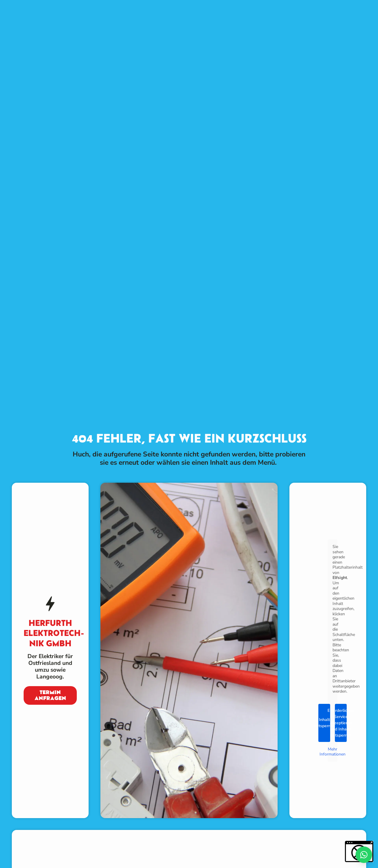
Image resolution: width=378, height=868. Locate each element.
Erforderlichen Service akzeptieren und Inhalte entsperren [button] (341, 723)
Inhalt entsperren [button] (324, 723)
